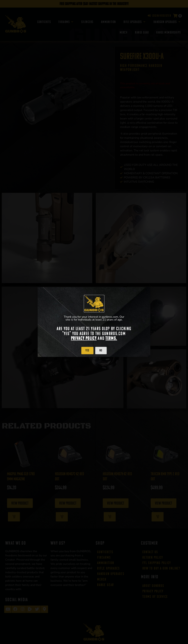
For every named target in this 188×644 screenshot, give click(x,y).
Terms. (111, 338)
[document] (94, 322)
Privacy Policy (84, 338)
